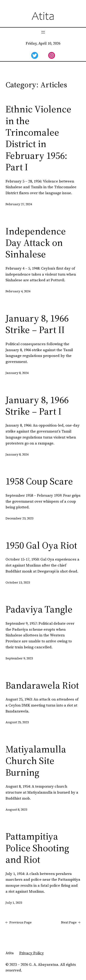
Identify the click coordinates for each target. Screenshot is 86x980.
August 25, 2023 (17, 722)
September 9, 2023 (19, 658)
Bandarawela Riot (42, 685)
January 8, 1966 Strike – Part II (37, 324)
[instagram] (52, 55)
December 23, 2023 (19, 518)
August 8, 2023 (16, 809)
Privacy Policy (32, 953)
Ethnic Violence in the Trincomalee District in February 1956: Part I (38, 138)
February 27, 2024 (19, 204)
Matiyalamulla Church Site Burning (36, 761)
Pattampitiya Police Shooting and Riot (37, 848)
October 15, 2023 (18, 582)
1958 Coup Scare (39, 481)
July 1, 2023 (14, 903)
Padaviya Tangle (39, 609)
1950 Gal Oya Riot (41, 545)
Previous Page (19, 922)
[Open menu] (43, 32)
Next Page (71, 922)
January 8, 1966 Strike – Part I (37, 406)
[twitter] (35, 55)
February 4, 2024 (18, 291)
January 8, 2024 (17, 373)
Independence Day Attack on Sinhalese (36, 243)
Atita (10, 953)
